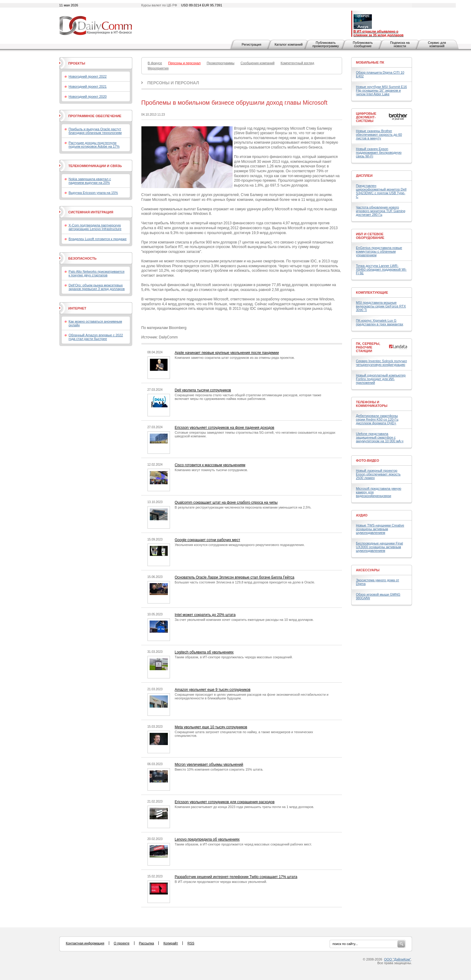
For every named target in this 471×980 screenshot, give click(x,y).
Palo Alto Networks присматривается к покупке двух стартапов (97, 273)
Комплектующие (372, 292)
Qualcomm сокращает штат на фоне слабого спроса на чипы (226, 502)
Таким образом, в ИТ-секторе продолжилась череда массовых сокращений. (234, 657)
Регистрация (251, 44)
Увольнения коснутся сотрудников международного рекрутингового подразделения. (240, 545)
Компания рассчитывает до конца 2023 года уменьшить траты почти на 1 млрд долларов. (245, 807)
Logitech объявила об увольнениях (204, 652)
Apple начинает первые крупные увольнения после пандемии (227, 353)
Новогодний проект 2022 (88, 76)
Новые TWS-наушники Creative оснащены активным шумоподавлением (380, 529)
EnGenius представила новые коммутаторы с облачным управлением (379, 251)
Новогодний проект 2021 (88, 86)
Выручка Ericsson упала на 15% (93, 193)
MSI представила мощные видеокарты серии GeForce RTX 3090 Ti (381, 306)
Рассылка (147, 943)
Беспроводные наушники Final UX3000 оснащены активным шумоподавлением (380, 547)
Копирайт (171, 943)
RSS (191, 943)
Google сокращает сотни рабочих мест (208, 540)
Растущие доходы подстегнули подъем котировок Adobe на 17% (94, 145)
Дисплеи (364, 176)
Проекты (77, 63)
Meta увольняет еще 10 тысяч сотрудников (211, 727)
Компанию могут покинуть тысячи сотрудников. (211, 470)
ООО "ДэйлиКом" (397, 959)
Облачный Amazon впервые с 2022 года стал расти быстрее (96, 337)
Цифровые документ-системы (366, 117)
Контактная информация (85, 943)
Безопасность (83, 258)
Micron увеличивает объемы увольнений (209, 765)
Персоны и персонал (173, 83)
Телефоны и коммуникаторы (372, 404)
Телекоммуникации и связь (95, 166)
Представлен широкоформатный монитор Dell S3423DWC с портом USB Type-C (381, 191)
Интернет (77, 308)
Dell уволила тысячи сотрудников (203, 390)
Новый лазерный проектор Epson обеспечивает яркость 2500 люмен (378, 474)
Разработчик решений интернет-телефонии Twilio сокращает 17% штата (236, 877)
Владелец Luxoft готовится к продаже (98, 239)
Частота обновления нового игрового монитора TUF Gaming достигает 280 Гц (381, 211)
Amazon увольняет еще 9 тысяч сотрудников (213, 690)
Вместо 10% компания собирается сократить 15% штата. (219, 769)
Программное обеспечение (95, 116)
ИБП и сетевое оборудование (370, 236)
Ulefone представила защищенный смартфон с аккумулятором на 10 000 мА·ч (380, 437)
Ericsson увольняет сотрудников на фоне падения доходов (225, 428)
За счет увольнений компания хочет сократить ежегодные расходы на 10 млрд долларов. (244, 620)
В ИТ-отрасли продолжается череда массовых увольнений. (221, 882)
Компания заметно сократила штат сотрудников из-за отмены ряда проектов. (235, 358)
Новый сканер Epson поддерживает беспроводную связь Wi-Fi (379, 152)
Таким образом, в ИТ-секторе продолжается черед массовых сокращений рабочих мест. (243, 844)
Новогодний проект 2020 (88, 96)
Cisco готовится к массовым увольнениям (210, 465)
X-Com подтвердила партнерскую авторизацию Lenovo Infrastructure (95, 227)
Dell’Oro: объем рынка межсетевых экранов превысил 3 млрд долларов (97, 287)
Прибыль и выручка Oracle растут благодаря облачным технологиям (95, 131)
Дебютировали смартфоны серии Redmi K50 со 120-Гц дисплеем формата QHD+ (377, 419)
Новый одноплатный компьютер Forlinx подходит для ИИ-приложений (381, 379)
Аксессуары (368, 570)
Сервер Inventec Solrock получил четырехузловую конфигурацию (382, 363)
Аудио (362, 515)
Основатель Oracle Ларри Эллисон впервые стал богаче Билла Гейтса (235, 577)
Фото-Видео (368, 460)
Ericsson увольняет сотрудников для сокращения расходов (225, 802)
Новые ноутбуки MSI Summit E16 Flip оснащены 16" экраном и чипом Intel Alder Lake (382, 90)
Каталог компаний (289, 44)
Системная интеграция (91, 212)
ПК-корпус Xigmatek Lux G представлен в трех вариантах (380, 322)
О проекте (122, 943)
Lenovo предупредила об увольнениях (207, 839)
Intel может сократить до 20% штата (205, 615)
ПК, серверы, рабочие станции (368, 347)
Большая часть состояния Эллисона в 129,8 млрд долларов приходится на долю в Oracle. (245, 582)
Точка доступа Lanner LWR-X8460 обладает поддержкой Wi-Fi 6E (381, 269)
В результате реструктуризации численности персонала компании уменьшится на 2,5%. (243, 507)
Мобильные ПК (370, 62)
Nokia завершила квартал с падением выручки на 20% (90, 181)
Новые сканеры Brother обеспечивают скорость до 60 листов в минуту (379, 135)
